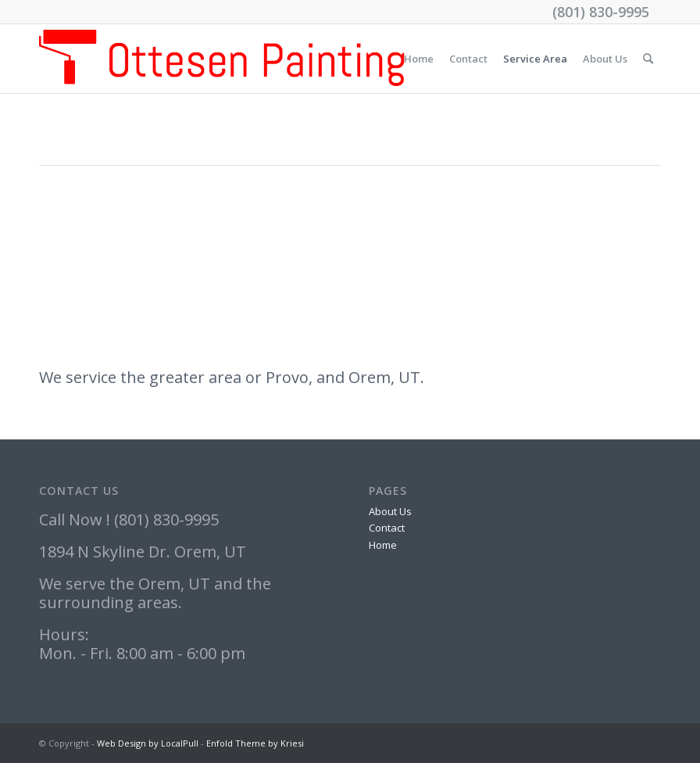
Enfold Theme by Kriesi (255, 743)
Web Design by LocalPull (148, 743)
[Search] (648, 59)
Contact (468, 59)
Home (419, 59)
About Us (605, 59)
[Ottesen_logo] (222, 59)
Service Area (535, 59)
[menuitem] (648, 59)
